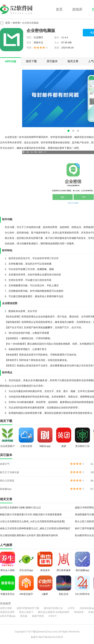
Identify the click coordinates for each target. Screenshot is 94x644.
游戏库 (77, 9)
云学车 (71, 608)
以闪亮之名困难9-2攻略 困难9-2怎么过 (20, 507)
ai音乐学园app (8, 616)
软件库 (16, 23)
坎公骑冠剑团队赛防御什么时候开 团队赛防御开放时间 (29, 535)
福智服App (6, 489)
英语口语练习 (26, 612)
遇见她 (24, 616)
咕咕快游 (79, 612)
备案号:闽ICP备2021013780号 (47, 637)
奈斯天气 (5, 464)
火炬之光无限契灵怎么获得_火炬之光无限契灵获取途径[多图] (32, 521)
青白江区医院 (7, 481)
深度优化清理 (7, 612)
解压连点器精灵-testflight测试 (54, 612)
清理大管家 (6, 608)
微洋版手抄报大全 (53, 608)
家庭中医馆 (38, 616)
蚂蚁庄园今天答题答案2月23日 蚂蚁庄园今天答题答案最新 (31, 514)
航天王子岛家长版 (10, 472)
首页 (59, 9)
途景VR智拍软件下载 (28, 608)
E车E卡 (53, 616)
